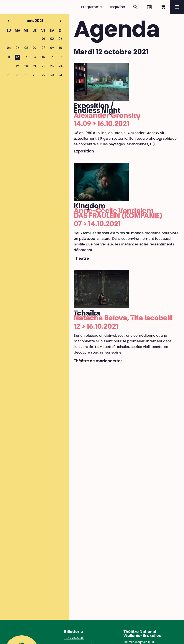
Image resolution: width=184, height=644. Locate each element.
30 (52, 75)
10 (61, 48)
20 (26, 66)
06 (26, 48)
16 (52, 57)
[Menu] (177, 7)
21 (35, 66)
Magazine (117, 7)
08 (43, 48)
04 (9, 48)
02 (52, 39)
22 (43, 66)
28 (35, 75)
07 (35, 48)
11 (9, 57)
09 (52, 48)
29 (43, 75)
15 (43, 57)
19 (17, 66)
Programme (91, 7)
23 (52, 66)
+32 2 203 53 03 (74, 638)
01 (43, 39)
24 (61, 66)
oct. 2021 (28, 21)
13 (26, 57)
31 (61, 75)
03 (61, 39)
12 (17, 57)
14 (35, 57)
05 (18, 48)
